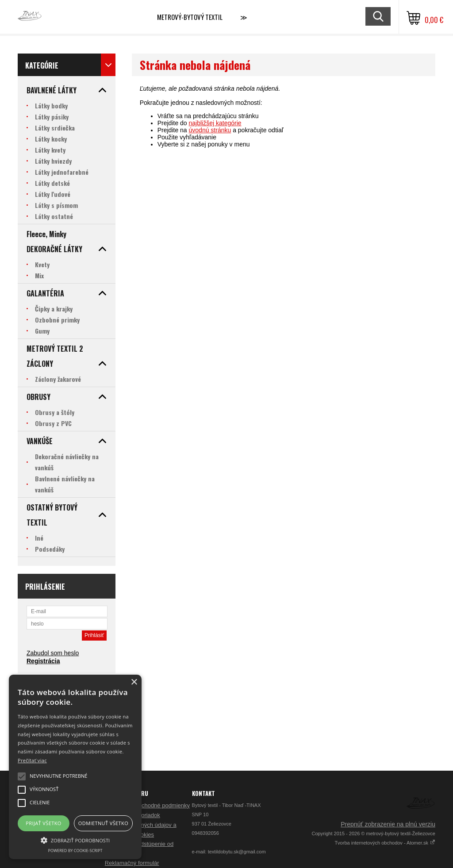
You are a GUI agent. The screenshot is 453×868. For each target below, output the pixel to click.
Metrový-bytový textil (190, 17)
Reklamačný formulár (132, 863)
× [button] (134, 682)
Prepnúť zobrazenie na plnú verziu (388, 824)
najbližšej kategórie (215, 123)
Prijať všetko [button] (44, 823)
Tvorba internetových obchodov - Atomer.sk (385, 843)
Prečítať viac (32, 760)
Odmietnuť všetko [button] (103, 823)
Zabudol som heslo (53, 653)
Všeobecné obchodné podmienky (147, 805)
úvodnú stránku (210, 130)
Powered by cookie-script (75, 851)
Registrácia (43, 661)
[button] (75, 840)
